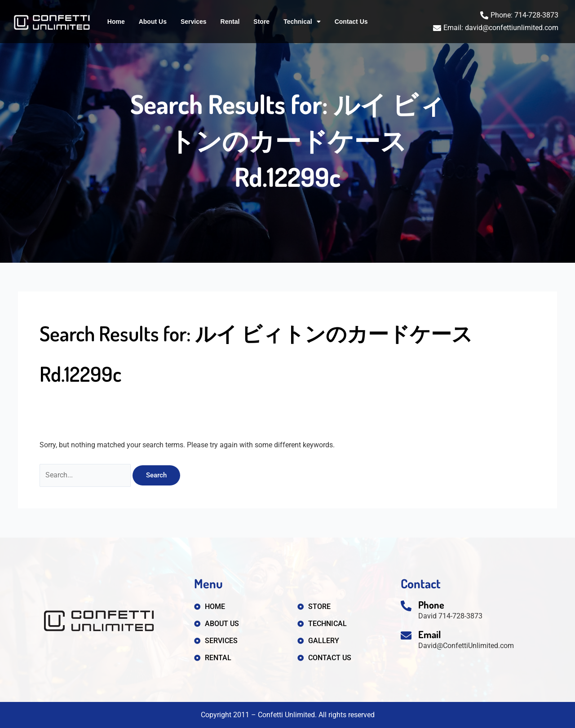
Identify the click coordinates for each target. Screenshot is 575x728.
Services (194, 22)
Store (261, 22)
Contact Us (351, 22)
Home (116, 22)
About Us (153, 22)
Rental (230, 22)
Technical (302, 22)
